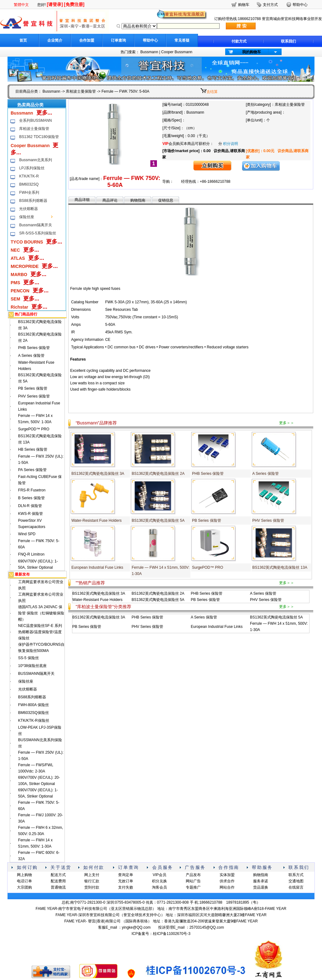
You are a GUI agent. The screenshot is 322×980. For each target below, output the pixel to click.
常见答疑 (182, 40)
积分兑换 (159, 881)
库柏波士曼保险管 (81, 91)
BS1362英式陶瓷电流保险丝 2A (158, 474)
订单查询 (118, 40)
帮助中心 (150, 40)
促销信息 (166, 200)
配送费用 (58, 881)
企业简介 (55, 40)
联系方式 (296, 875)
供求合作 (227, 881)
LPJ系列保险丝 (32, 168)
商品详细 (82, 200)
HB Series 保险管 (33, 449)
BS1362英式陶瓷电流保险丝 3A (98, 474)
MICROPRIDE (25, 266)
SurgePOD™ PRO (34, 429)
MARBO (19, 275)
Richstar (19, 307)
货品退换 (261, 887)
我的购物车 (252, 52)
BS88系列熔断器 (33, 201)
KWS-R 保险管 (31, 514)
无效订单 (126, 881)
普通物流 (58, 887)
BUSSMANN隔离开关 (36, 674)
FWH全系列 (29, 192)
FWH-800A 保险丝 (34, 705)
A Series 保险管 (31, 356)
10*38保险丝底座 (32, 666)
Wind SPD (27, 534)
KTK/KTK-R (29, 176)
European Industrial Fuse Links (97, 567)
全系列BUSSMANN (35, 121)
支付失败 (126, 887)
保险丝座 (27, 217)
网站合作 (227, 887)
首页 (23, 40)
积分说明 (231, 144)
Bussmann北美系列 (36, 160)
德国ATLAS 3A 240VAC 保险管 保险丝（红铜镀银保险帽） (41, 613)
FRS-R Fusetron (32, 490)
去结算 (212, 92)
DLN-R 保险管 (30, 506)
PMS (15, 283)
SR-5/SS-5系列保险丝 (37, 233)
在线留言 (296, 887)
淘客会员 (159, 887)
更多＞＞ (287, 423)
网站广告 (193, 881)
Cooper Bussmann (177, 52)
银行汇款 (92, 881)
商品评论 (110, 200)
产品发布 (193, 875)
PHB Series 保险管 (34, 348)
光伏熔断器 (29, 209)
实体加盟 (227, 875)
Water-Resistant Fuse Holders (96, 521)
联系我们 (288, 41)
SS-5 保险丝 (29, 658)
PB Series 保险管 (33, 388)
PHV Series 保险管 (34, 396)
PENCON (20, 291)
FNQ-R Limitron (31, 554)
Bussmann (149, 52)
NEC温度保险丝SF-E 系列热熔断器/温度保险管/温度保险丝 (40, 632)
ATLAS (18, 258)
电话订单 (24, 881)
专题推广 (193, 887)
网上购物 (24, 875)
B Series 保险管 (31, 498)
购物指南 (138, 200)
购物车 (244, 5)
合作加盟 (87, 40)
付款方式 (239, 41)
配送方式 (58, 875)
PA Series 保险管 (32, 470)
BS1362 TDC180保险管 (39, 137)
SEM (15, 299)
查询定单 (126, 875)
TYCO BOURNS (27, 242)
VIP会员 (159, 875)
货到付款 (92, 887)
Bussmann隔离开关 (36, 225)
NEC (15, 250)
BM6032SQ (29, 184)
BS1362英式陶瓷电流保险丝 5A (158, 521)
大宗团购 (24, 887)
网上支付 (92, 875)
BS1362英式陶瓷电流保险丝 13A (280, 567)
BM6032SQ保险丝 (34, 713)
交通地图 (296, 881)
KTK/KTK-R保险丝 (34, 721)
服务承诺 (261, 881)
